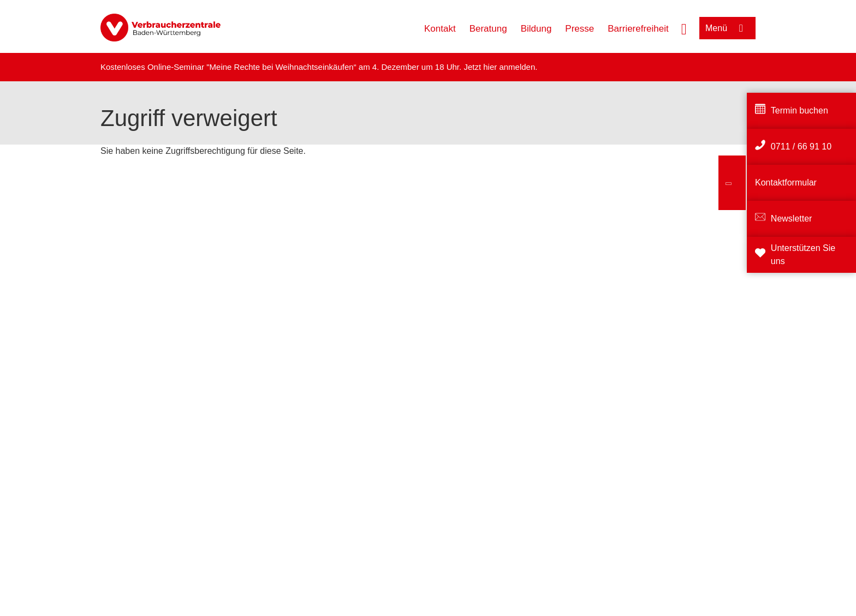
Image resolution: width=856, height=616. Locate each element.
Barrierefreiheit (638, 29)
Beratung (488, 29)
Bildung (536, 29)
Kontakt (440, 29)
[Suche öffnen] (684, 28)
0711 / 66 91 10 (801, 146)
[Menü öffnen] (727, 28)
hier (491, 67)
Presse (579, 29)
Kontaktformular (786, 183)
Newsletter (792, 219)
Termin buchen (799, 110)
